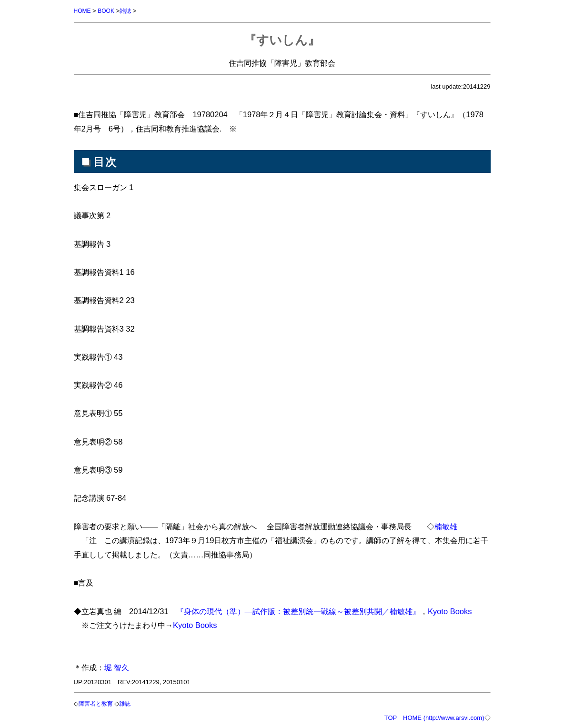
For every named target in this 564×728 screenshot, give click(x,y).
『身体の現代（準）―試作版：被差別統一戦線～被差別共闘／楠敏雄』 (298, 611)
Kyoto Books (450, 611)
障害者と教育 (99, 703)
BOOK (108, 11)
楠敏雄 (446, 526)
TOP (391, 717)
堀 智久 (117, 667)
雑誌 (129, 11)
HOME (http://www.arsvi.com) (443, 717)
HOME (83, 11)
